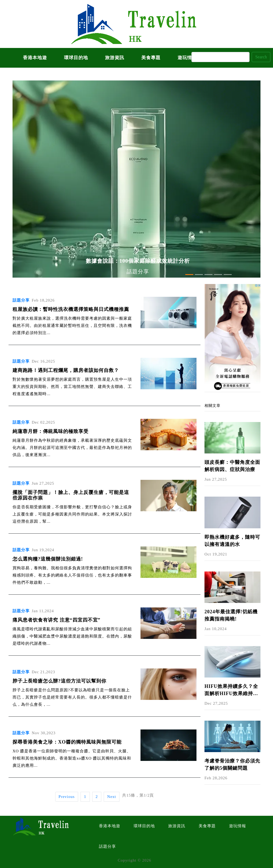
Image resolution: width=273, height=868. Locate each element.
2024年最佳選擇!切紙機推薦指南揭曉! (231, 615)
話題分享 (107, 846)
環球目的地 (76, 58)
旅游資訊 (115, 58)
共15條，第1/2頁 (138, 795)
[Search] (220, 57)
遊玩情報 (238, 826)
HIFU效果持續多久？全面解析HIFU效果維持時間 (231, 690)
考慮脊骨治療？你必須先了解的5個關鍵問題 (232, 764)
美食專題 (151, 58)
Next (112, 797)
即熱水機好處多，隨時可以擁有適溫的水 (232, 541)
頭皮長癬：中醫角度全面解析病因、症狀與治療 (232, 466)
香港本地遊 (35, 58)
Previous (67, 797)
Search (261, 57)
